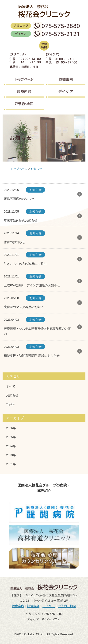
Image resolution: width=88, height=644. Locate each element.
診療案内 (18, 606)
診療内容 (33, 606)
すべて (11, 386)
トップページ (19, 169)
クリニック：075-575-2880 (44, 614)
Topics (10, 404)
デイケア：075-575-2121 (44, 619)
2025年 (11, 437)
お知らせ (36, 169)
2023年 (11, 455)
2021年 (11, 464)
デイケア (49, 606)
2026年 (11, 428)
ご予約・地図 (67, 606)
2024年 (11, 446)
